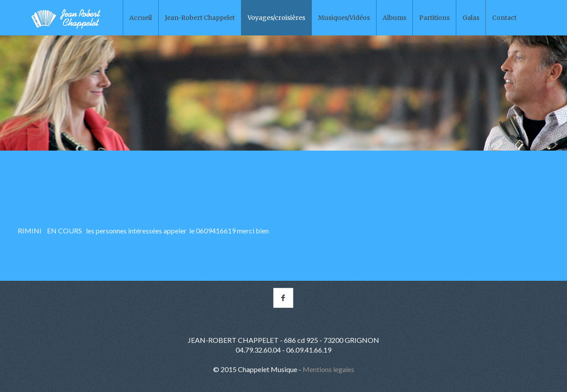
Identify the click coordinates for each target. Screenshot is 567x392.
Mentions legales (328, 369)
